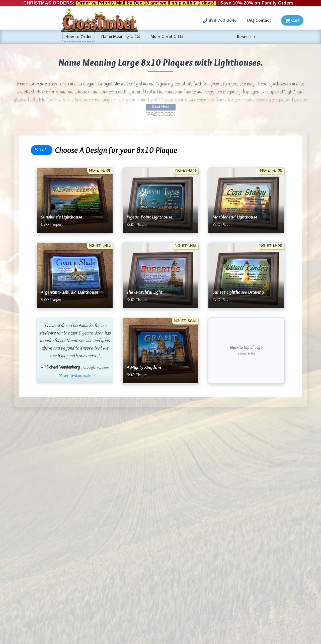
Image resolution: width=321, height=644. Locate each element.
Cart (292, 20)
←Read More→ (161, 107)
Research (246, 37)
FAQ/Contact (259, 20)
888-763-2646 (220, 20)
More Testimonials (75, 376)
